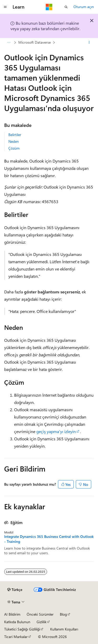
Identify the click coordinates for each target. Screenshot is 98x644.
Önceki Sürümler (40, 614)
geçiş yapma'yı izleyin (56, 431)
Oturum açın (84, 7)
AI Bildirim (12, 614)
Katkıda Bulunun (17, 622)
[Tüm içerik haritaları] (9, 42)
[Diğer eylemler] (89, 42)
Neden (14, 141)
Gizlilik (42, 622)
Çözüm (14, 148)
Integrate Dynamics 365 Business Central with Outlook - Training (49, 539)
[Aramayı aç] (66, 7)
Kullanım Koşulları (64, 629)
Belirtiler (15, 135)
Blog (63, 614)
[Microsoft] (49, 7)
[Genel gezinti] (5, 7)
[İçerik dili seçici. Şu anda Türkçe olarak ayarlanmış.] (15, 590)
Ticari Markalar (16, 637)
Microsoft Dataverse (34, 42)
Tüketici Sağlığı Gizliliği (22, 629)
